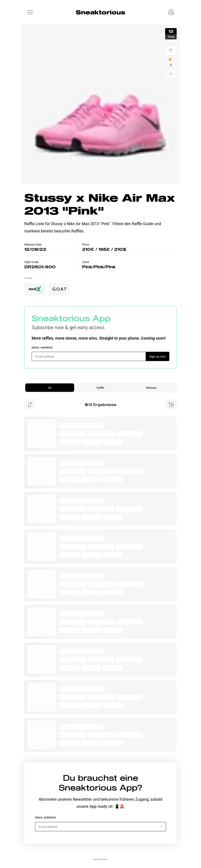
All (50, 388)
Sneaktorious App (71, 318)
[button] (30, 12)
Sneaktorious (100, 12)
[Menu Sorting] (30, 405)
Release (151, 388)
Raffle (100, 388)
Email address (42, 348)
